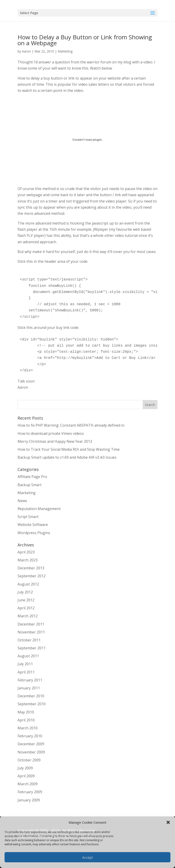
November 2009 (31, 752)
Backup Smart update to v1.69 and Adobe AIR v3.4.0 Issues (67, 457)
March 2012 (28, 616)
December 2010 (31, 696)
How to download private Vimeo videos (51, 433)
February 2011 (30, 680)
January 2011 (29, 688)
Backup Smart (30, 485)
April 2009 (26, 776)
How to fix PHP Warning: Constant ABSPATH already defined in (71, 425)
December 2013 (31, 568)
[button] (168, 822)
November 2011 (31, 632)
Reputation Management (39, 509)
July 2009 (25, 768)
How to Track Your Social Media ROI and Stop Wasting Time (69, 449)
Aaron (26, 51)
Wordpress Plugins (34, 533)
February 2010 (30, 736)
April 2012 (26, 608)
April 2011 (26, 672)
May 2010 (26, 712)
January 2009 (29, 800)
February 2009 (30, 792)
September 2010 (32, 704)
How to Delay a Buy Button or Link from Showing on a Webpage (85, 40)
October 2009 (29, 760)
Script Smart (28, 517)
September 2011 (32, 648)
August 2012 (28, 584)
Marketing (65, 51)
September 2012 (32, 576)
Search (150, 405)
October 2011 (29, 640)
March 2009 (28, 784)
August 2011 (28, 656)
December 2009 (31, 744)
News (22, 501)
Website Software (33, 525)
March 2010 (28, 728)
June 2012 (26, 600)
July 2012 (25, 592)
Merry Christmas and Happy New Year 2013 (55, 441)
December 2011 (31, 624)
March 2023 (28, 560)
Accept (88, 857)
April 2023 (26, 552)
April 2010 (26, 720)
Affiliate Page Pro (32, 477)
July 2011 (25, 664)
